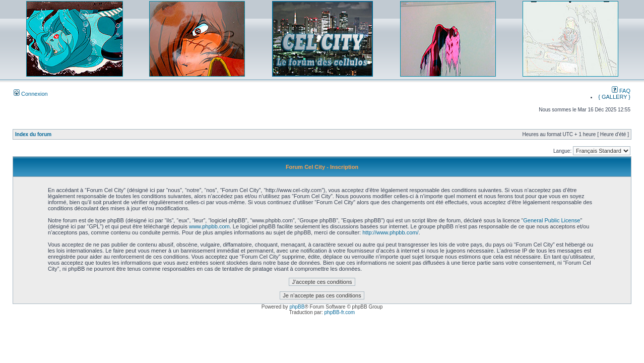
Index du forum (33, 134)
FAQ (621, 91)
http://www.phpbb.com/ (390, 232)
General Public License (552, 220)
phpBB (297, 307)
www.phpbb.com (209, 226)
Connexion (31, 94)
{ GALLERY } (614, 97)
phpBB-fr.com (340, 312)
